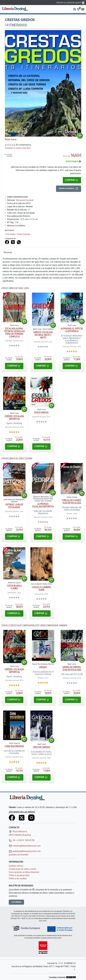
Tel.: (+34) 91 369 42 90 (22, 840)
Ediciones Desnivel (25, 200)
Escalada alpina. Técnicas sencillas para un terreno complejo (14, 332)
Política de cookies (18, 878)
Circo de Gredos (41, 747)
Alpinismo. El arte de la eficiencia (72, 330)
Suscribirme (16, 902)
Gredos (43, 667)
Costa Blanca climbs (14, 587)
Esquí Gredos (41, 412)
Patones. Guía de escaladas (14, 506)
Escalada (11, 234)
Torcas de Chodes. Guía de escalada (72, 502)
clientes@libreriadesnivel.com (25, 846)
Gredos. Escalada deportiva (14, 418)
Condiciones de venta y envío (22, 869)
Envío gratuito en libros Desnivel (24, 872)
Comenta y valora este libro (18, 148)
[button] (75, 9)
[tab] (8, 253)
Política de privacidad (19, 875)
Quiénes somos (16, 866)
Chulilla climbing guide (41, 588)
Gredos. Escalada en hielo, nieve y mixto (43, 335)
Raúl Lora (11, 139)
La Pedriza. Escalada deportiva (43, 505)
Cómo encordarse (14, 746)
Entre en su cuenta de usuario (71, 2)
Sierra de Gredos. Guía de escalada (72, 668)
